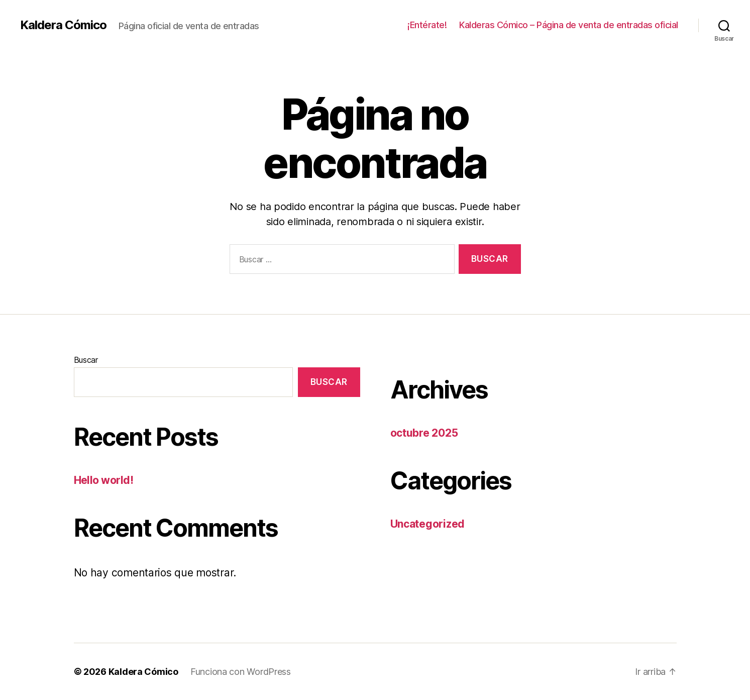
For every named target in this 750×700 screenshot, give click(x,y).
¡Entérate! (427, 25)
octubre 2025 (424, 433)
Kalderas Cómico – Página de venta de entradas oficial (569, 25)
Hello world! (104, 480)
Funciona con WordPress (241, 672)
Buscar (86, 360)
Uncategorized (428, 524)
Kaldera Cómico (63, 25)
